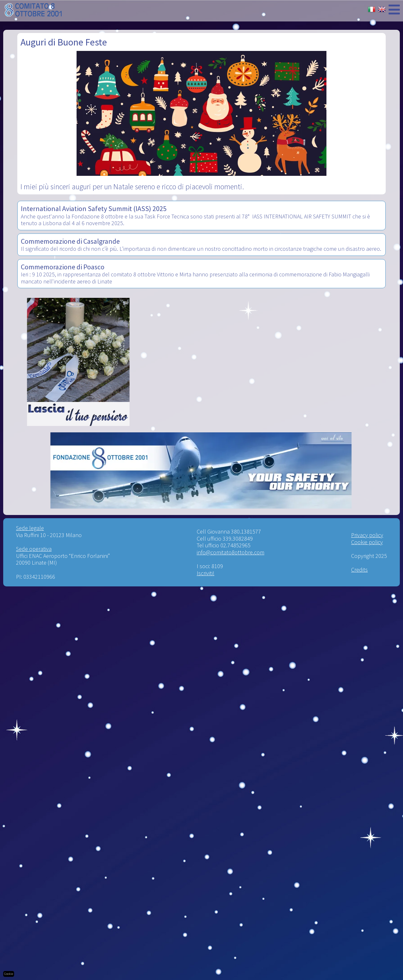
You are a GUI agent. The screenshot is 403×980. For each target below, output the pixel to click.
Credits (359, 570)
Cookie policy (367, 542)
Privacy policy (367, 535)
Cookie (9, 974)
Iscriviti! (206, 573)
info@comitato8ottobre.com (230, 552)
